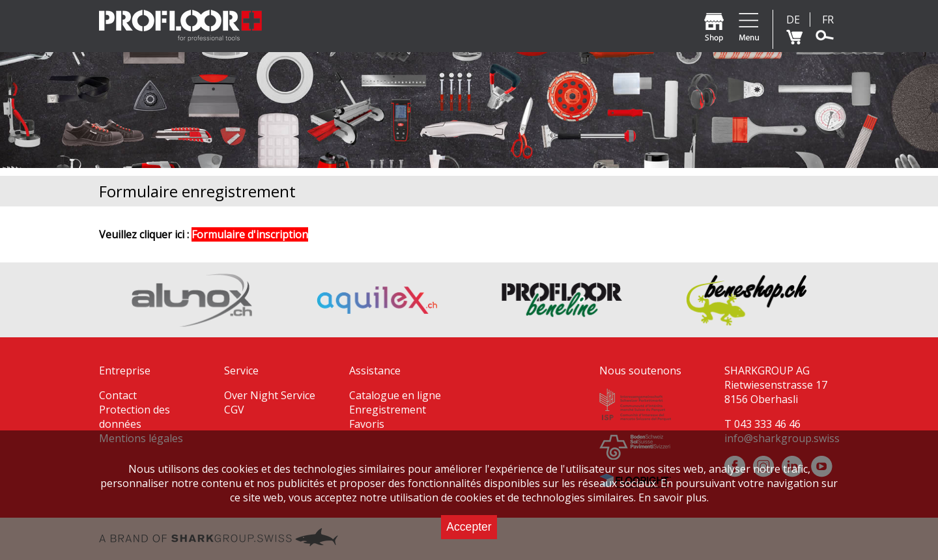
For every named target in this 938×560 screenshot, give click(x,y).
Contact (118, 395)
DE (793, 20)
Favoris (367, 424)
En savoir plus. (674, 497)
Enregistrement (388, 410)
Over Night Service (270, 395)
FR (828, 20)
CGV (234, 410)
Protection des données (135, 417)
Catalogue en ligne (395, 395)
